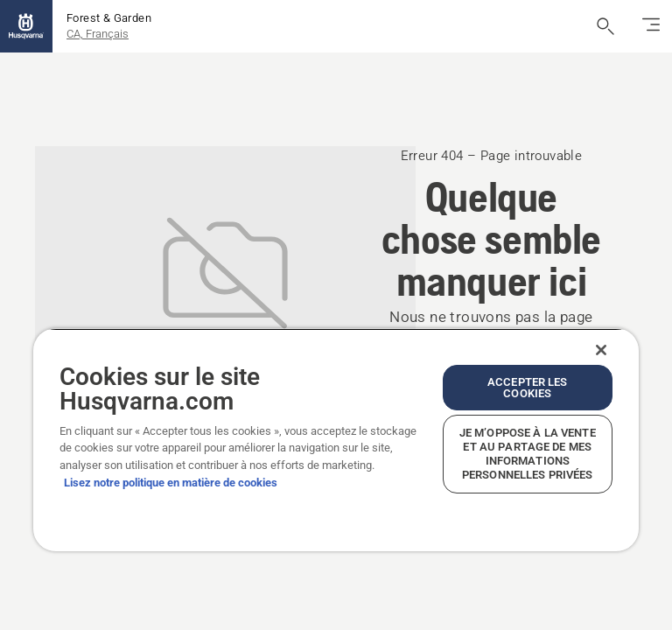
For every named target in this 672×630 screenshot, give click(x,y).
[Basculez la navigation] (651, 26)
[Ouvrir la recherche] (605, 26)
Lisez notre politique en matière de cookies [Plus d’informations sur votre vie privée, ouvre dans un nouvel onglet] (171, 483)
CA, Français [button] (98, 34)
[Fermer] (601, 350)
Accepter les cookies (528, 388)
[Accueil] (26, 26)
